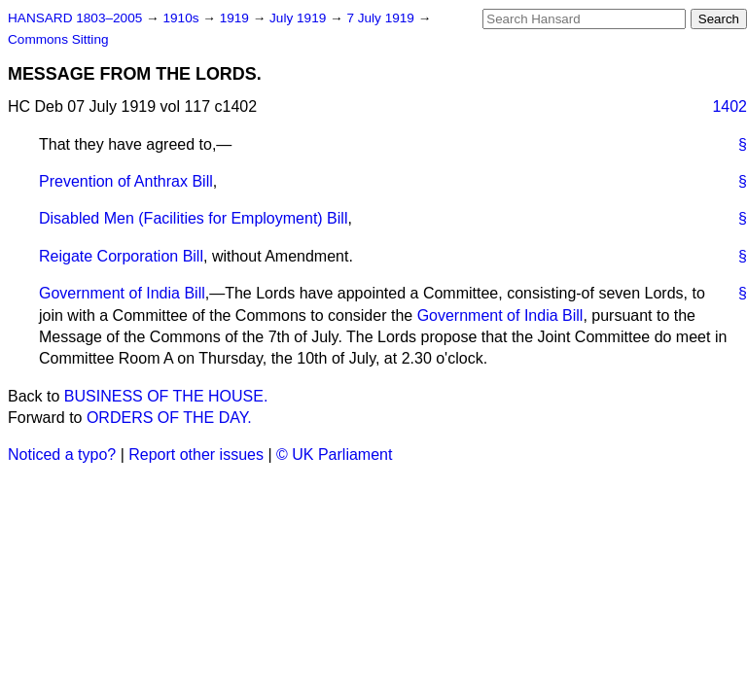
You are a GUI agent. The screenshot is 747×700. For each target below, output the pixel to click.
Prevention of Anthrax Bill (126, 181)
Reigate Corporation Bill (121, 256)
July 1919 (300, 18)
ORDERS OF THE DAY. (169, 418)
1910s (182, 18)
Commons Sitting (58, 39)
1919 (236, 18)
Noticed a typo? (62, 455)
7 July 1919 (382, 18)
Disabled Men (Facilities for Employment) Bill (193, 218)
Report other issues (196, 455)
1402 (729, 106)
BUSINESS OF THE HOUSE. (166, 396)
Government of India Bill (122, 293)
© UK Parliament (334, 455)
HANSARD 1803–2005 (75, 18)
